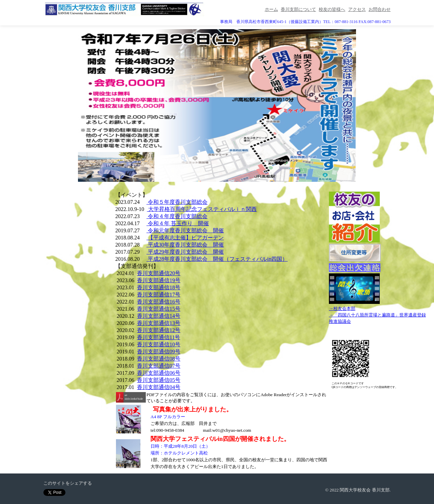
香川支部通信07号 (159, 366)
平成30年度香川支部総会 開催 (185, 245)
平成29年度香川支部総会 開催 (185, 252)
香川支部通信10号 (159, 344)
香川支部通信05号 (159, 380)
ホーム (271, 9)
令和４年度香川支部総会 (177, 216)
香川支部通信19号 (159, 280)
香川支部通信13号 (159, 323)
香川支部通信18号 (159, 287)
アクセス (357, 9)
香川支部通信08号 (159, 359)
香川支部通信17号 (159, 295)
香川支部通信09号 (159, 352)
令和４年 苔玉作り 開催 (178, 223)
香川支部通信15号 (159, 309)
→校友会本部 (342, 308)
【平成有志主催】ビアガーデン (185, 238)
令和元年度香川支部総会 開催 (185, 230)
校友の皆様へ (332, 9)
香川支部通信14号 (159, 316)
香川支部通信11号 (159, 337)
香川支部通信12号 (159, 330)
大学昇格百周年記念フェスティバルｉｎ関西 (202, 209)
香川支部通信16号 (159, 302)
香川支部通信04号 (159, 387)
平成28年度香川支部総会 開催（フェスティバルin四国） (217, 259)
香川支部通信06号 (159, 373)
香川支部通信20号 (159, 273)
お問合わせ (380, 9)
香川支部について (298, 9)
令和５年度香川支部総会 (177, 202)
